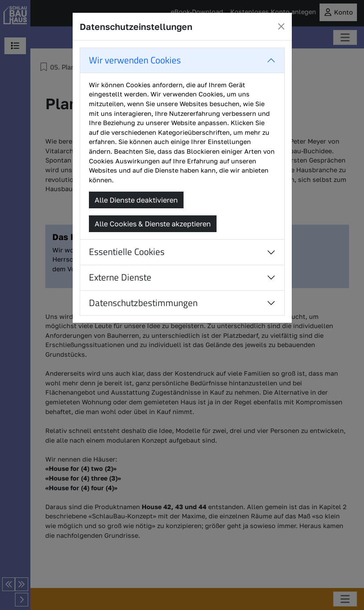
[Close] (281, 26)
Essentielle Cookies (127, 252)
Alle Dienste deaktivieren (136, 200)
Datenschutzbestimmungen (143, 303)
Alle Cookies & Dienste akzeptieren (153, 224)
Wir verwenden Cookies (135, 60)
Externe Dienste (120, 277)
